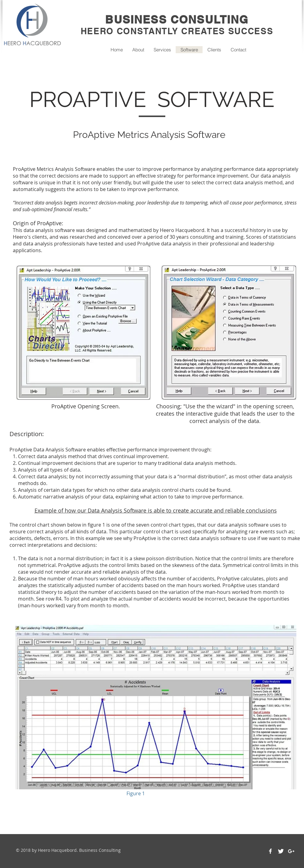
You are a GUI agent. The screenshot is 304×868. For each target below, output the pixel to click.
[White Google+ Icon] (291, 851)
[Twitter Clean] (281, 851)
